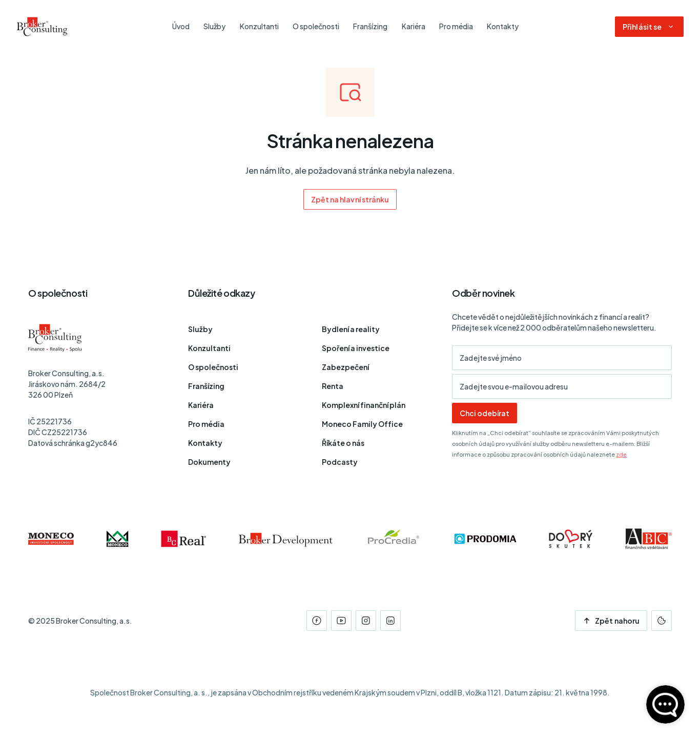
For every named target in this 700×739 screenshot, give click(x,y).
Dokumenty (209, 462)
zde (621, 454)
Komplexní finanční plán (364, 405)
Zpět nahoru (611, 621)
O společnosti (213, 367)
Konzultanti (209, 348)
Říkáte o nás (343, 443)
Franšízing (206, 386)
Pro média (206, 424)
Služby (200, 329)
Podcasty (340, 462)
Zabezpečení (345, 367)
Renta (333, 386)
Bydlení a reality (351, 329)
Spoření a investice (356, 348)
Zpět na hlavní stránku (350, 199)
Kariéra (201, 405)
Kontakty (205, 443)
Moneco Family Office (362, 424)
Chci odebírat (485, 413)
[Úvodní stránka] (42, 27)
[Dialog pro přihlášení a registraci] (649, 27)
